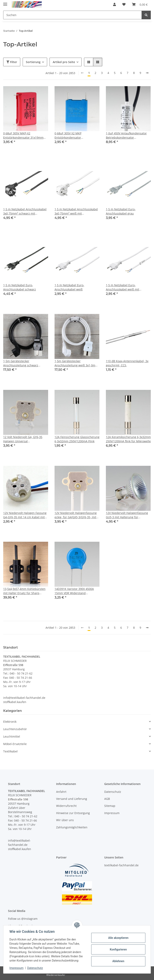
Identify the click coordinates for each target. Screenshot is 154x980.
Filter (12, 62)
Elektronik (10, 722)
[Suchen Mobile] (72, 15)
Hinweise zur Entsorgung (73, 813)
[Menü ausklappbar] (5, 3)
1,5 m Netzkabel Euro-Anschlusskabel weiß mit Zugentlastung (123, 287)
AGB (107, 799)
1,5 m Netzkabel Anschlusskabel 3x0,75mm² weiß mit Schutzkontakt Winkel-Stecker (76, 211)
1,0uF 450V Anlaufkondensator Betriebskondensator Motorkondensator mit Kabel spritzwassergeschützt (126, 135)
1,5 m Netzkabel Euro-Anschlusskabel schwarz (20, 287)
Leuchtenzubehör (15, 729)
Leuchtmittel (12, 736)
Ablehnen (118, 961)
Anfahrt (61, 792)
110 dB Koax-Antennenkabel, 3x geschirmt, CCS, (127, 363)
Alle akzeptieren (118, 938)
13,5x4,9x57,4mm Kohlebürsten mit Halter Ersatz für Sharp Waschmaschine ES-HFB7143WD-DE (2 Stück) (25, 591)
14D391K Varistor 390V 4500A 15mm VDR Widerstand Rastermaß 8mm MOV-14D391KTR (74, 591)
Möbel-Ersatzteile (15, 744)
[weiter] (147, 73)
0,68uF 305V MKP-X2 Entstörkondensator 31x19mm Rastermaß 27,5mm (23, 135)
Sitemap (110, 806)
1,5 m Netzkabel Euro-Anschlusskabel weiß (69, 287)
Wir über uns (65, 820)
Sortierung (33, 62)
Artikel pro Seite (64, 62)
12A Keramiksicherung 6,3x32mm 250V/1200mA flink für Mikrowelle (128, 439)
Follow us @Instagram (23, 919)
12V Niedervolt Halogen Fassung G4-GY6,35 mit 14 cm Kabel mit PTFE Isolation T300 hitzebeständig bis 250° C (25, 515)
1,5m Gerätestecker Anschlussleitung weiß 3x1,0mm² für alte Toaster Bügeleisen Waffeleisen (77, 363)
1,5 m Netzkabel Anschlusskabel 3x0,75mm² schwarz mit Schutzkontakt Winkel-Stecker (25, 211)
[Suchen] (146, 15)
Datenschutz (35, 968)
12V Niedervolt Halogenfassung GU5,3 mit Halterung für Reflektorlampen (127, 515)
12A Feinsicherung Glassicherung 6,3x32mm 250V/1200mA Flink (77, 439)
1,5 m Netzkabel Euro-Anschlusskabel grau (121, 211)
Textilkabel (10, 751)
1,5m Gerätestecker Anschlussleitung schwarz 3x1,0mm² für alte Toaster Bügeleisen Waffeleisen (21, 363)
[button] (114, 4)
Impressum (17, 968)
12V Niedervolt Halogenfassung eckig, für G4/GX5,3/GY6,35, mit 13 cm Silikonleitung (76, 515)
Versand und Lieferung (72, 799)
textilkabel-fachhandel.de (121, 865)
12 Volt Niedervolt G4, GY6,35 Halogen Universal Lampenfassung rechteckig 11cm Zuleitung (25, 439)
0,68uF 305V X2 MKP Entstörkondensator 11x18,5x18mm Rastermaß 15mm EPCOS (77, 135)
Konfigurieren (118, 949)
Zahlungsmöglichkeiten (72, 827)
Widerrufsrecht (66, 806)
